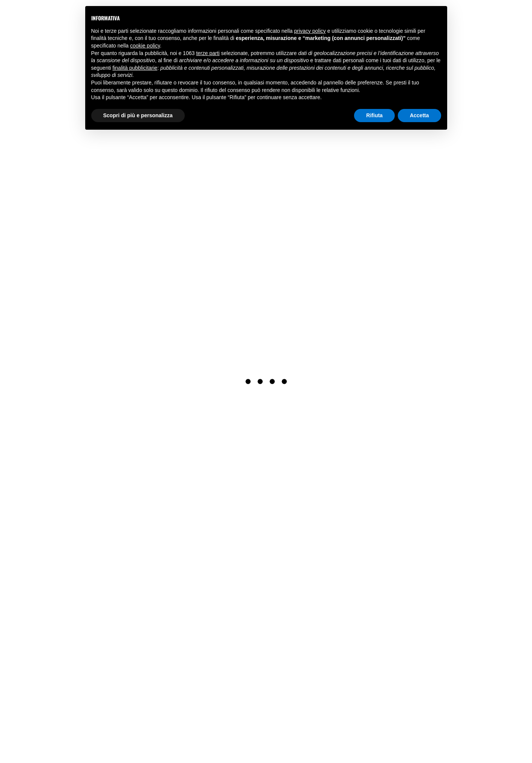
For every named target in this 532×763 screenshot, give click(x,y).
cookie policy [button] (145, 46)
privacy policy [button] (310, 31)
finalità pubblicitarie (135, 68)
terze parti (208, 53)
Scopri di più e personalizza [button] (138, 115)
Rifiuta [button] (374, 115)
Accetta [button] (419, 115)
